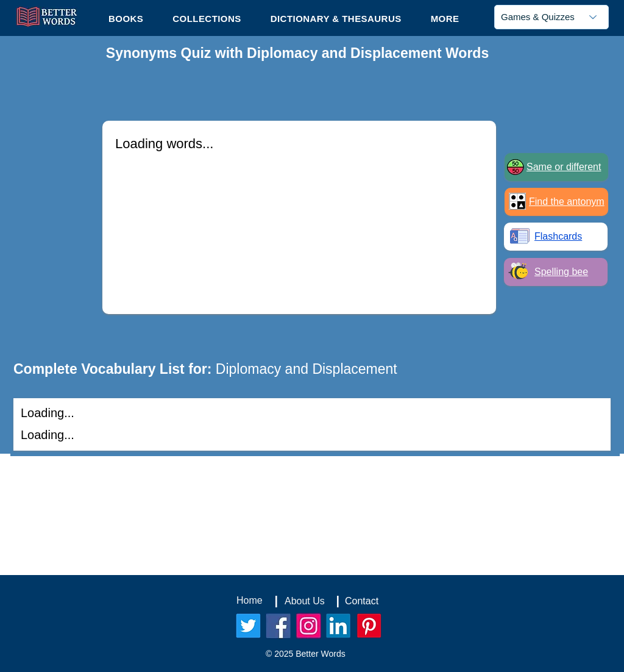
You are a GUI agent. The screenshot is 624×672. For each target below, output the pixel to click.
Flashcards (558, 236)
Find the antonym (567, 202)
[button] (445, 18)
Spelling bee (561, 272)
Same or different (564, 167)
